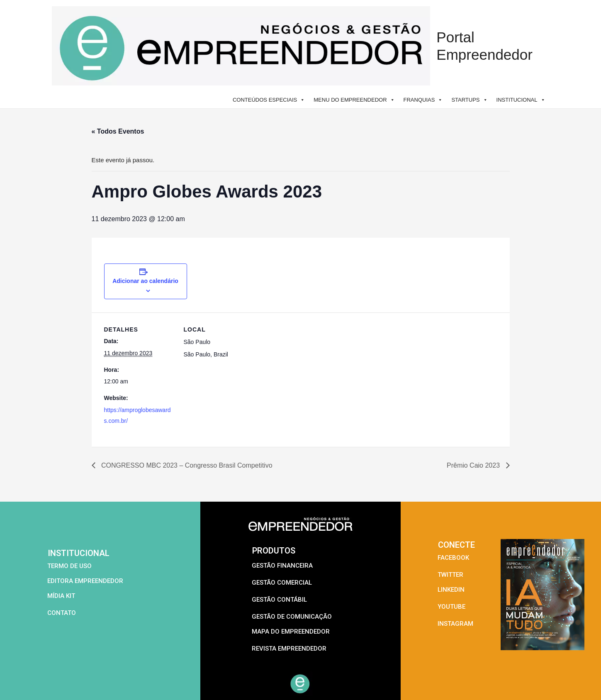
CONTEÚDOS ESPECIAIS (269, 100)
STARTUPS (469, 100)
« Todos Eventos (118, 131)
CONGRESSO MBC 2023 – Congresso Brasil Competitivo (186, 465)
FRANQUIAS (423, 100)
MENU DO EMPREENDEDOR (354, 100)
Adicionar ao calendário (145, 281)
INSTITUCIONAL (521, 100)
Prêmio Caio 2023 (474, 465)
